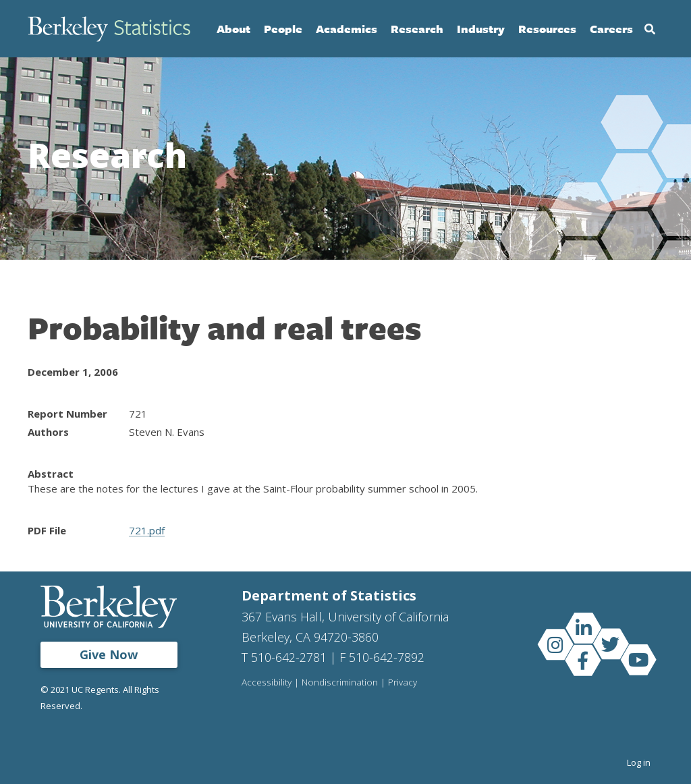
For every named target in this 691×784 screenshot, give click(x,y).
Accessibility (267, 683)
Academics (347, 29)
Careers (611, 29)
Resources (547, 29)
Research (417, 29)
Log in (639, 762)
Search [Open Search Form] (650, 29)
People (283, 29)
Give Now (109, 654)
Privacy (403, 683)
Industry (481, 29)
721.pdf (147, 530)
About (233, 29)
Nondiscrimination (340, 683)
